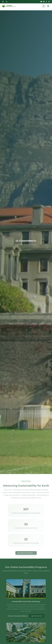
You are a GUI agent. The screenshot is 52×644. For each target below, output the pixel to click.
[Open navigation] (48, 6)
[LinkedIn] (49, 2)
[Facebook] (46, 2)
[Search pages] (44, 6)
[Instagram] (44, 2)
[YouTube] (41, 2)
